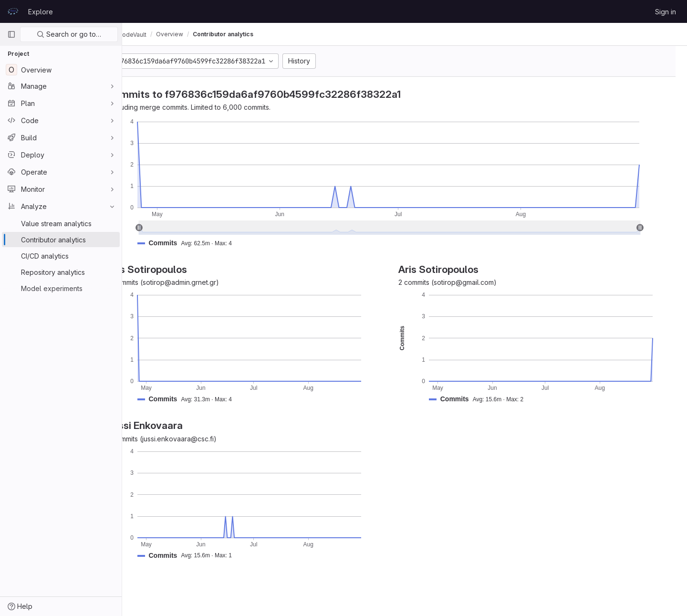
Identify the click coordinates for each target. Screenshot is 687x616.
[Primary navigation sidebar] (11, 34)
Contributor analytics (250, 34)
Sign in (666, 12)
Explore (41, 12)
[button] (215, 243)
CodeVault (153, 34)
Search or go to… (69, 34)
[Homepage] (13, 11)
